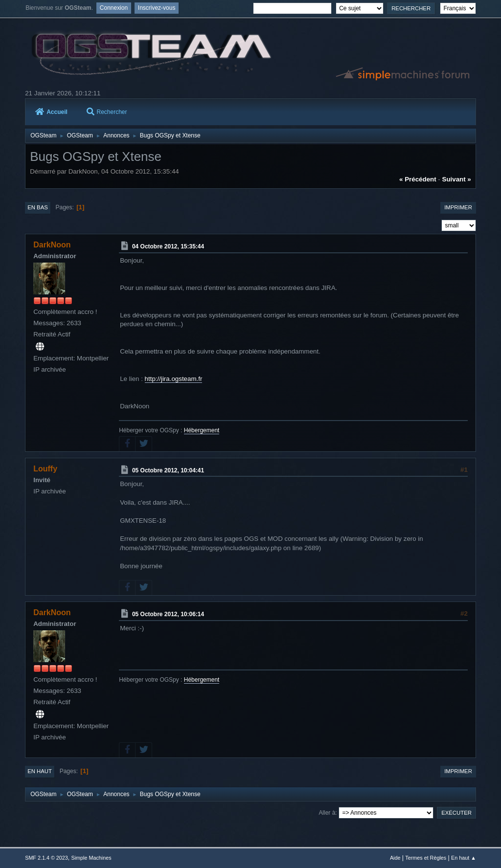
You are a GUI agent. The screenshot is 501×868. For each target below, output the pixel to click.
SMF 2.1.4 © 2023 (46, 858)
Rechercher (107, 112)
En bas (38, 207)
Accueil (51, 112)
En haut (40, 771)
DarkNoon (52, 245)
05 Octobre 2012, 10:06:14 (168, 614)
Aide (395, 858)
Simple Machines (91, 858)
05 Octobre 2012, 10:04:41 (168, 470)
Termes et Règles (426, 858)
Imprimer (458, 207)
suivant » (457, 179)
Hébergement (202, 430)
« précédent (418, 179)
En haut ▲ (464, 858)
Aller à (327, 813)
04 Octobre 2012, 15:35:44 (168, 246)
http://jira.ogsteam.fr (174, 379)
